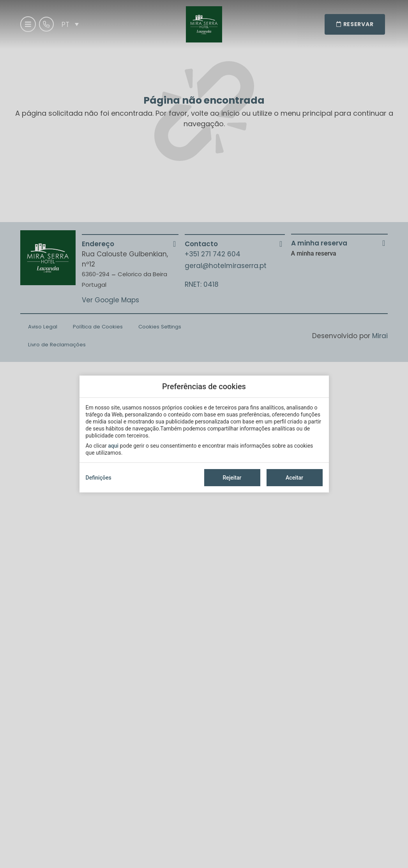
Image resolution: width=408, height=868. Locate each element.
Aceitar (294, 478)
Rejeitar (232, 478)
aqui (113, 446)
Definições (99, 478)
